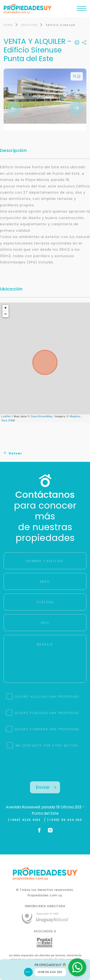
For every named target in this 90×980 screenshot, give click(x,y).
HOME (8, 25)
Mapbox (75, 416)
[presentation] (45, 772)
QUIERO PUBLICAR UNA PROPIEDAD (47, 713)
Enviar (46, 787)
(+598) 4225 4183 (25, 820)
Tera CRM (8, 420)
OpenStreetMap (42, 416)
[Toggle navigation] (82, 10)
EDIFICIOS (30, 25)
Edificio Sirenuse (60, 25)
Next (76, 108)
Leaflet (6, 416)
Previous (14, 108)
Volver (13, 453)
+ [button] (6, 308)
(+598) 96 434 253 (65, 820)
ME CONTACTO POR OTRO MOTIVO (47, 745)
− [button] (6, 314)
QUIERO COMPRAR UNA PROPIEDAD (47, 729)
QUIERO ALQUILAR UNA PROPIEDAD (47, 697)
